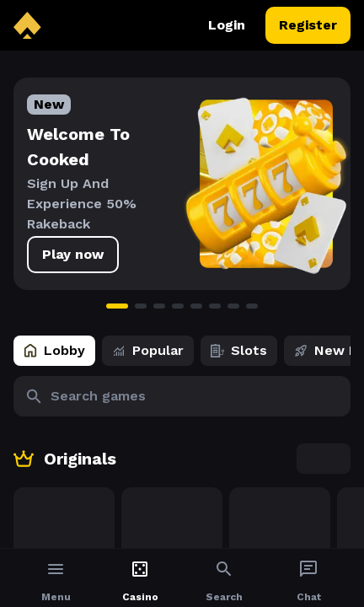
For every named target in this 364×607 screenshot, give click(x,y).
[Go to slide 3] (159, 306)
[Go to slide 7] (233, 306)
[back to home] (27, 25)
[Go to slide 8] (252, 306)
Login (227, 25)
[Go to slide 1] (117, 306)
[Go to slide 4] (178, 306)
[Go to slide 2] (141, 306)
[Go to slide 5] (196, 306)
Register (308, 25)
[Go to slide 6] (215, 306)
